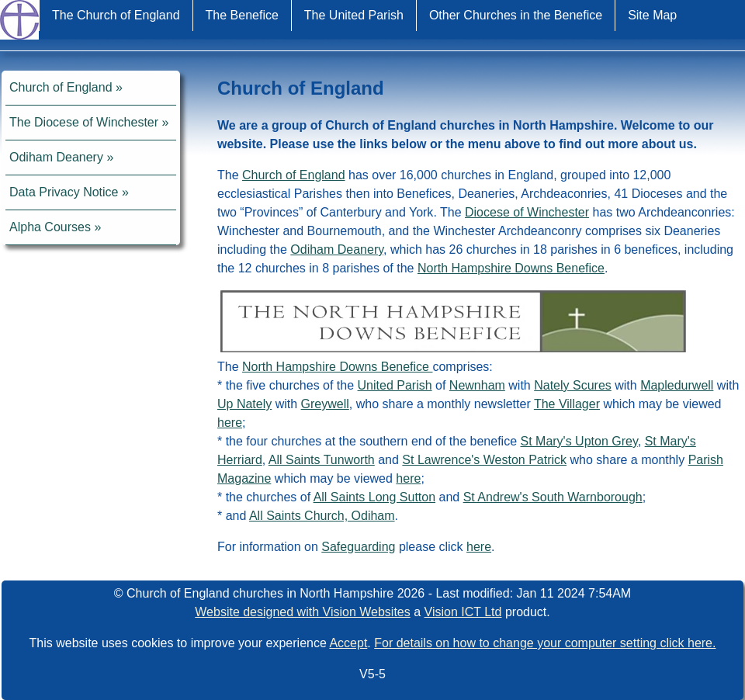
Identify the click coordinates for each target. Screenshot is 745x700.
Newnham (477, 385)
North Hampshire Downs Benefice (511, 268)
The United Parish (354, 15)
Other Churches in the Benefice (516, 15)
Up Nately (244, 404)
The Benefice (242, 15)
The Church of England (116, 15)
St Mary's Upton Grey (579, 441)
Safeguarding (358, 547)
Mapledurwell (677, 385)
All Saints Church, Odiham (322, 516)
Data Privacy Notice (64, 192)
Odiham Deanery (56, 157)
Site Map (652, 15)
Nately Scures (573, 385)
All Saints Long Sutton (374, 497)
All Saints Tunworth (322, 460)
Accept (348, 643)
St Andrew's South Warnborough (553, 497)
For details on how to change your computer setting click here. (545, 643)
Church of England (61, 87)
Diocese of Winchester (527, 212)
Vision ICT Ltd (463, 612)
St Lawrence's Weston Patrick (484, 460)
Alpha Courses (50, 227)
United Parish (395, 385)
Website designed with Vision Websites (302, 612)
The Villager (567, 404)
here (230, 423)
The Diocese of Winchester (84, 122)
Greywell (325, 404)
